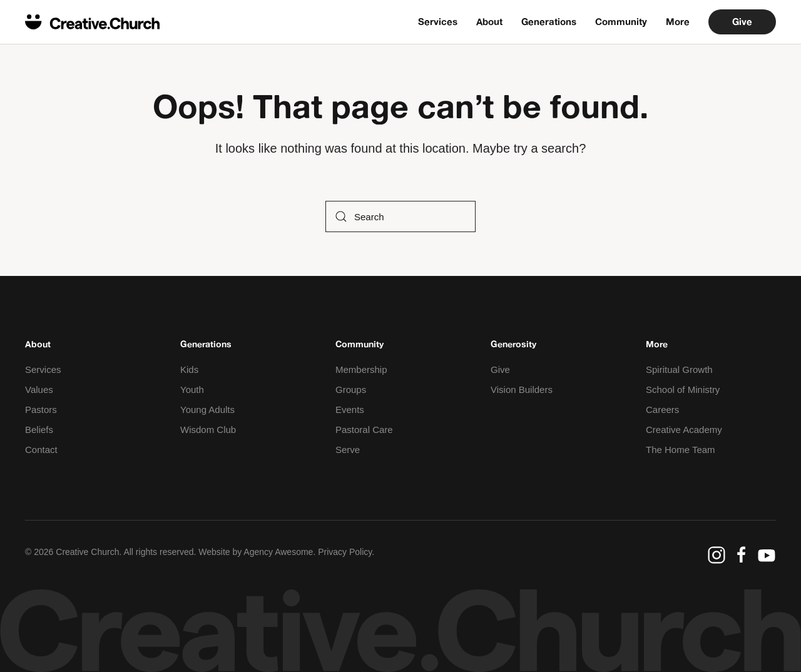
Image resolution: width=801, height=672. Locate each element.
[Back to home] (92, 22)
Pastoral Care (364, 430)
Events (350, 410)
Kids (189, 369)
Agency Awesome (278, 552)
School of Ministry (683, 389)
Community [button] (621, 22)
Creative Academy (684, 430)
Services (438, 22)
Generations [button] (549, 22)
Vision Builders (522, 389)
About (489, 22)
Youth (192, 389)
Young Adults (207, 410)
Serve (348, 450)
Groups (351, 389)
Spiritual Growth (679, 369)
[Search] (400, 216)
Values (39, 389)
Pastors (41, 410)
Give (742, 22)
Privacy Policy (345, 552)
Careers (662, 410)
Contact (41, 450)
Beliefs (39, 430)
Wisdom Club (208, 430)
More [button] (678, 22)
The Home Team (681, 450)
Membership (361, 369)
